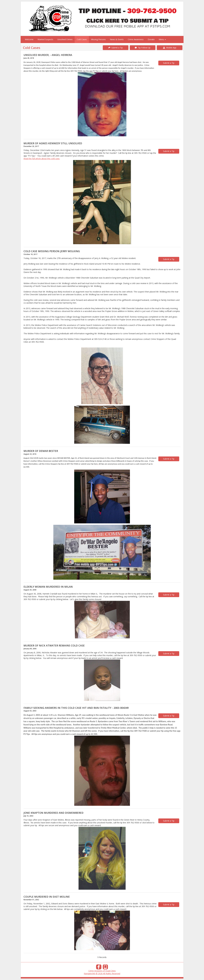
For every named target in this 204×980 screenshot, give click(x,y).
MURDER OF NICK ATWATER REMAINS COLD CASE (54, 645)
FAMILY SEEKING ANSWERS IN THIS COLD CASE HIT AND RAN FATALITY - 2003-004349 (76, 708)
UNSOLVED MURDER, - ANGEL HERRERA (48, 55)
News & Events (117, 39)
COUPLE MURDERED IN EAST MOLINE (47, 897)
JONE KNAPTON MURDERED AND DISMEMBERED (53, 813)
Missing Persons (98, 39)
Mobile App (170, 48)
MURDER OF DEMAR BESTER (41, 451)
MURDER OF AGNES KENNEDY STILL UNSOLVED (53, 143)
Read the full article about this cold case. (42, 159)
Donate (151, 39)
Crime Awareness (136, 39)
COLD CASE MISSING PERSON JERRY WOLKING (52, 251)
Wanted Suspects (45, 39)
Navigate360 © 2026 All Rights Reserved (102, 974)
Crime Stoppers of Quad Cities (102, 971)
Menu (162, 39)
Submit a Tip (116, 48)
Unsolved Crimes (65, 39)
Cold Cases (82, 39)
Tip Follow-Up (143, 48)
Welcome (29, 39)
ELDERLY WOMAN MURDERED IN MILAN (48, 587)
